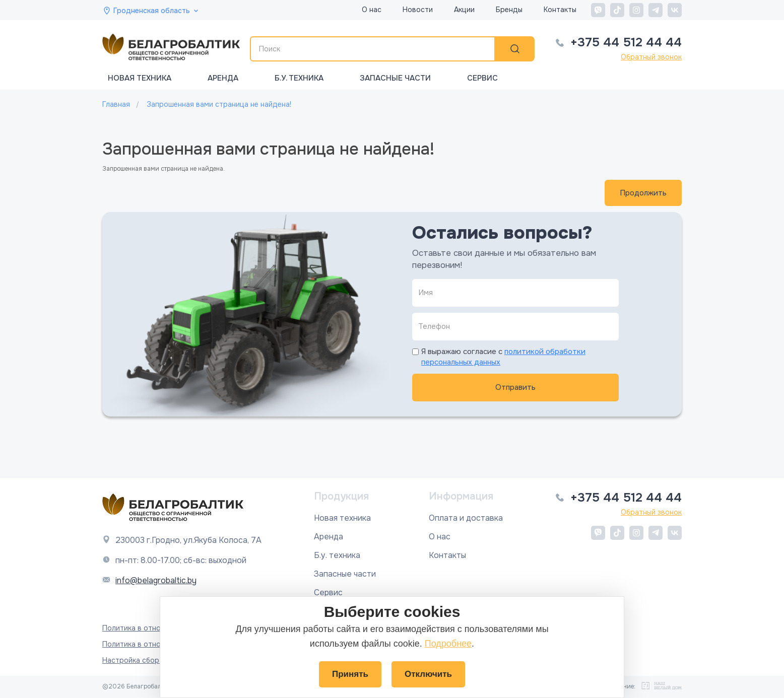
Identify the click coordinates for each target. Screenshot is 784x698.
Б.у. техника (299, 78)
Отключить (428, 674)
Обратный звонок (651, 57)
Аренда (223, 78)
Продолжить (643, 193)
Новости (418, 10)
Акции (464, 10)
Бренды (509, 10)
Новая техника (140, 78)
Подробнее (448, 644)
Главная (116, 104)
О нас (372, 10)
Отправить (515, 387)
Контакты (560, 10)
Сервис (482, 78)
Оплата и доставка (466, 518)
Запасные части (395, 78)
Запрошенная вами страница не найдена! (219, 104)
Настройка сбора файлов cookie (159, 660)
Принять (350, 674)
